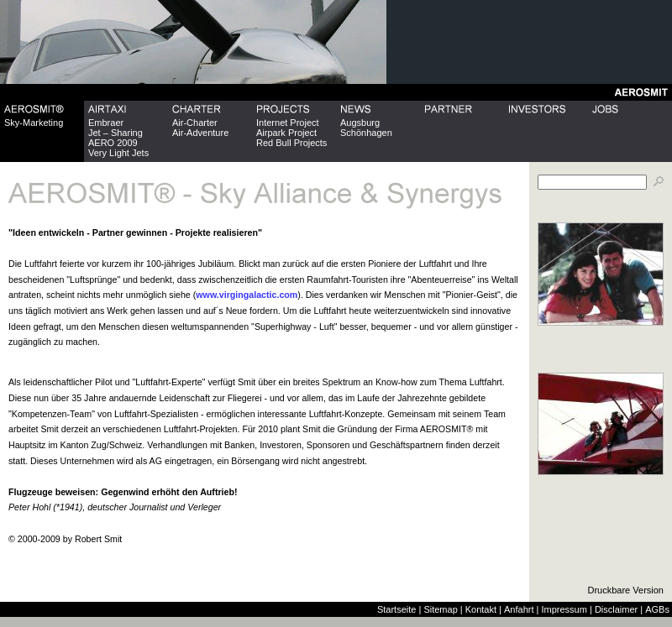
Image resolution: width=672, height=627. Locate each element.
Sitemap (440, 609)
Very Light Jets (118, 153)
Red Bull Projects (291, 143)
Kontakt (481, 609)
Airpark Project (286, 133)
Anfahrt (519, 609)
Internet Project (288, 123)
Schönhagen (366, 133)
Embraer (106, 123)
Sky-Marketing (34, 123)
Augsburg (360, 123)
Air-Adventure (200, 133)
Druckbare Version (626, 590)
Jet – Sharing (115, 133)
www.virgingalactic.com (247, 295)
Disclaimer (616, 609)
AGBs (657, 609)
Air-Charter (195, 123)
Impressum (564, 609)
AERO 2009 (113, 143)
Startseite (396, 609)
